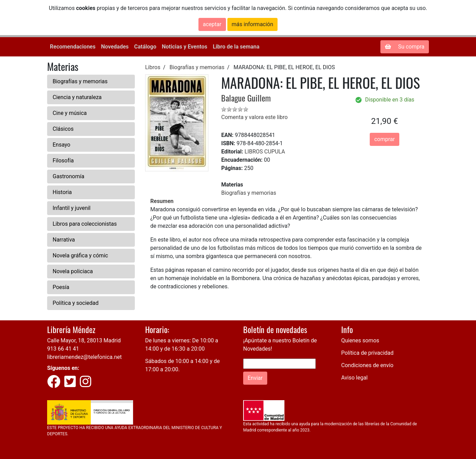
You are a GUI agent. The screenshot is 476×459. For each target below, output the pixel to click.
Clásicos (63, 129)
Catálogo (145, 47)
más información (253, 24)
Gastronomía (68, 176)
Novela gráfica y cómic (80, 255)
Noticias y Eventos (184, 47)
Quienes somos (360, 340)
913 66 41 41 (63, 349)
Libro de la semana (236, 47)
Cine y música (70, 113)
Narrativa (64, 240)
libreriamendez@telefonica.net (84, 357)
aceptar (212, 24)
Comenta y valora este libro (254, 117)
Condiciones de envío (367, 365)
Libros (153, 67)
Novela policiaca (73, 271)
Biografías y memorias (80, 81)
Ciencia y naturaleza (77, 97)
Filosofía (63, 161)
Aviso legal (354, 378)
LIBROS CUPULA (265, 152)
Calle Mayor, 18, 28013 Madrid (84, 340)
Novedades (115, 47)
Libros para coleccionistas (85, 224)
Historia (62, 192)
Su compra (405, 47)
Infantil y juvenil (72, 208)
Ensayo (61, 145)
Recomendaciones (73, 47)
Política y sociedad (76, 303)
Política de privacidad (367, 353)
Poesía (61, 287)
